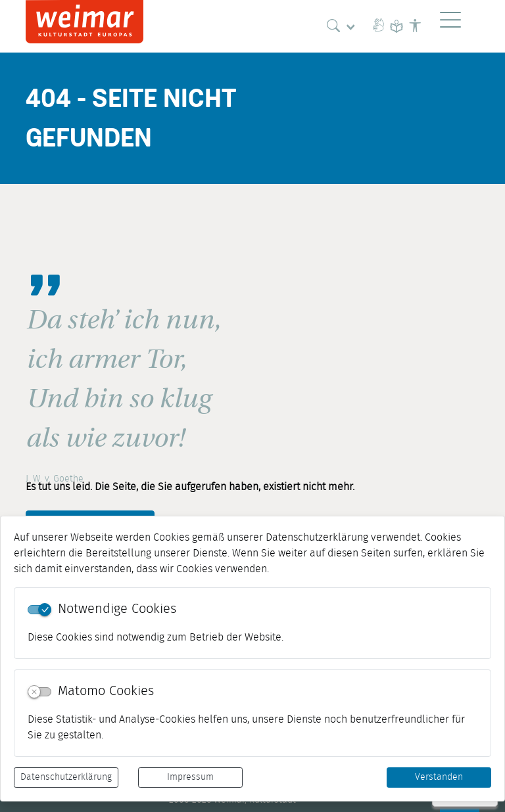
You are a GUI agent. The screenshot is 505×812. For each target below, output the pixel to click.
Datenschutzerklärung (66, 777)
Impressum (190, 777)
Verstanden (439, 777)
